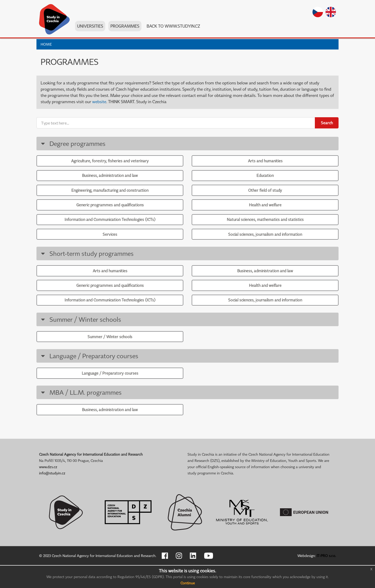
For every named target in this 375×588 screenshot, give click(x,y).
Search (327, 123)
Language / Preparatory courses (89, 375)
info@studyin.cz (52, 496)
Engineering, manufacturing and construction (110, 194)
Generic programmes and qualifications (110, 211)
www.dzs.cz (48, 490)
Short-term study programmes (86, 265)
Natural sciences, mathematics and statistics (265, 227)
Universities (91, 28)
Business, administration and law (110, 178)
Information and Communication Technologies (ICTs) (110, 227)
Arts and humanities (265, 161)
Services (110, 244)
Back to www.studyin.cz (174, 28)
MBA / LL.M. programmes (80, 413)
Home (46, 44)
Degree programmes (72, 143)
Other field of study (265, 194)
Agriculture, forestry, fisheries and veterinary (110, 161)
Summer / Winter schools (80, 336)
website (99, 102)
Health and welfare (265, 211)
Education (265, 178)
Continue (188, 583)
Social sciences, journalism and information (265, 244)
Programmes (125, 28)
